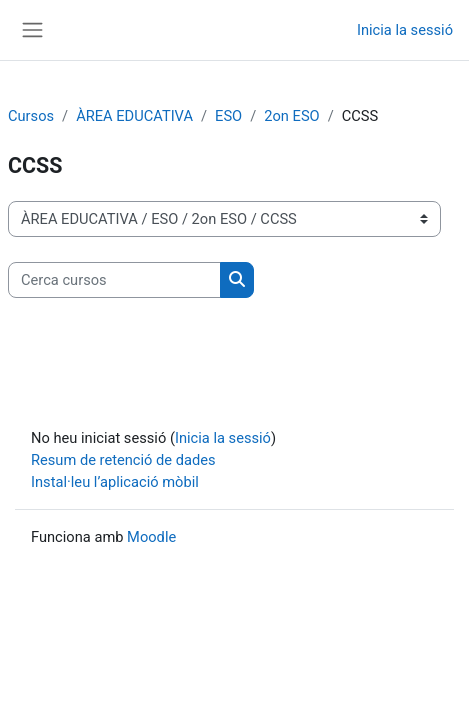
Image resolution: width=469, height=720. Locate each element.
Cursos (31, 116)
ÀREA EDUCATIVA (134, 116)
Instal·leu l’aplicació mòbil (115, 482)
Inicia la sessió (405, 30)
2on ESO (291, 116)
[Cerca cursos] (114, 280)
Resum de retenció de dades (123, 460)
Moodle (151, 537)
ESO (228, 116)
